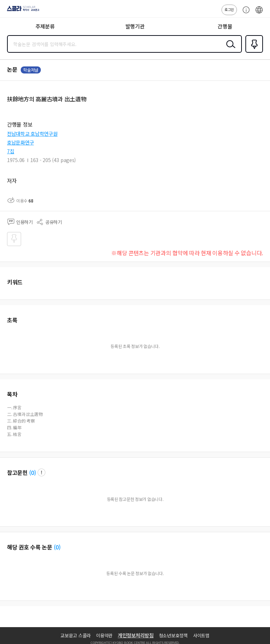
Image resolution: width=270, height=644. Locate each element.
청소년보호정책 (173, 635)
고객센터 (244, 13)
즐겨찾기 (253, 52)
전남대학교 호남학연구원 (32, 134)
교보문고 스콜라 (76, 635)
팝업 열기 (41, 472)
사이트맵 (201, 635)
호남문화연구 (20, 142)
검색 (229, 50)
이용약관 (104, 635)
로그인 (229, 9)
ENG (259, 13)
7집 (11, 151)
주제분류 (45, 26)
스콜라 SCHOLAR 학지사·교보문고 (21, 11)
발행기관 (135, 26)
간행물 (225, 26)
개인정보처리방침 (136, 635)
